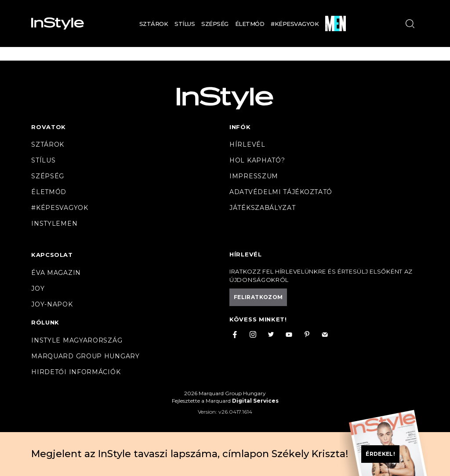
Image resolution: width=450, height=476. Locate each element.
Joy (38, 288)
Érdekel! (380, 454)
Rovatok (49, 127)
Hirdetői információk (76, 372)
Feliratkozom (258, 297)
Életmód (250, 24)
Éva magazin (56, 273)
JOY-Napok (52, 304)
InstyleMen (54, 224)
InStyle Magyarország (77, 340)
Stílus (185, 24)
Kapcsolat (52, 255)
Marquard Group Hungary (85, 356)
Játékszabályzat (263, 208)
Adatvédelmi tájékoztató (281, 192)
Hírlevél (247, 144)
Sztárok (154, 24)
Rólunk (45, 322)
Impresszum (254, 176)
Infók (240, 127)
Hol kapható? (257, 160)
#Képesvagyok (295, 24)
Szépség (215, 24)
